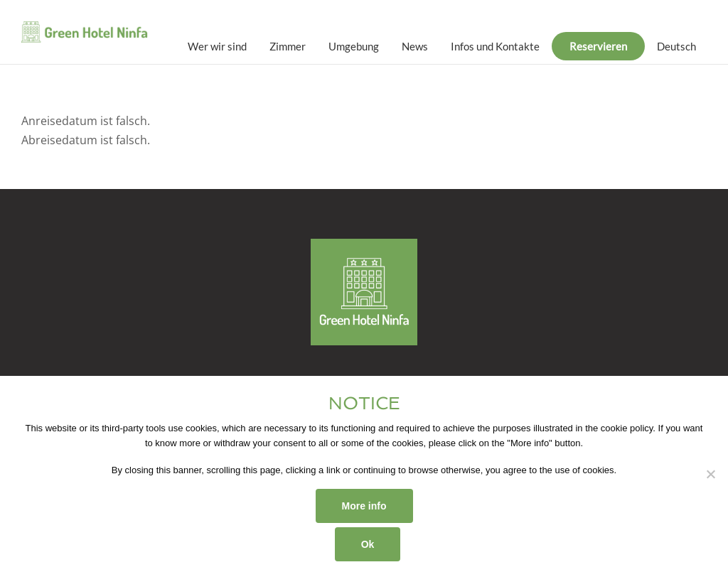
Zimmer (288, 46)
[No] (710, 474)
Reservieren (598, 46)
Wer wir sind (217, 46)
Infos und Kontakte (495, 46)
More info (364, 506)
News (415, 46)
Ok (368, 544)
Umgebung (354, 46)
